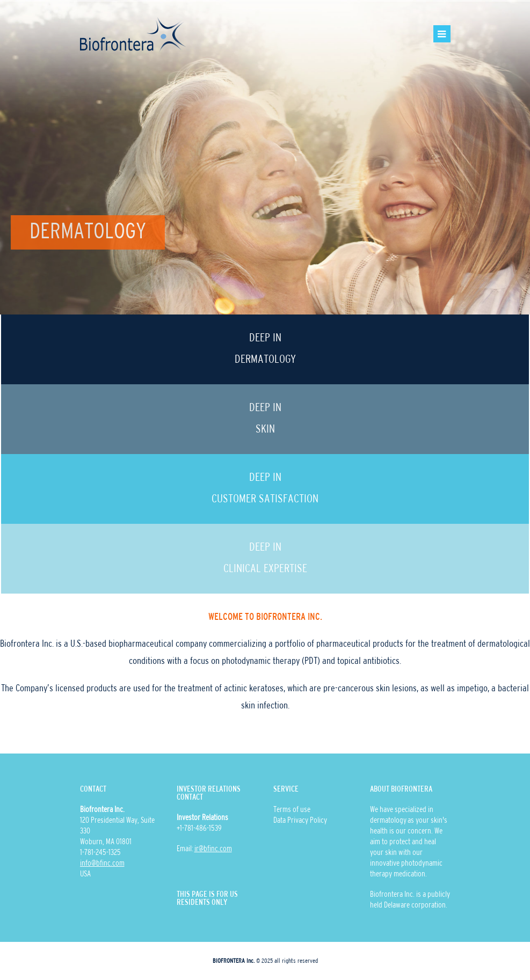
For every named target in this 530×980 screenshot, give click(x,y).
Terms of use (292, 810)
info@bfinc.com (102, 864)
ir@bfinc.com (213, 849)
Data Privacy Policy (300, 821)
